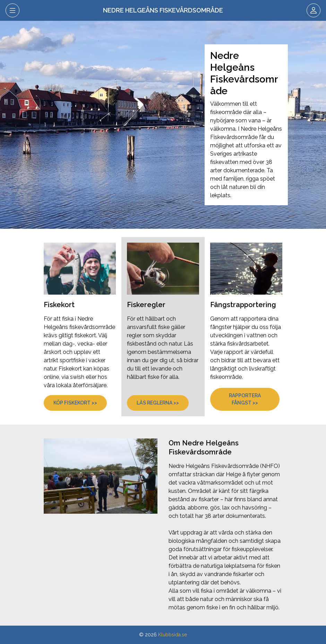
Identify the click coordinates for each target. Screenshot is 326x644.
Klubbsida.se (173, 635)
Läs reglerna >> (158, 403)
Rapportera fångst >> (245, 399)
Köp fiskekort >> (75, 403)
